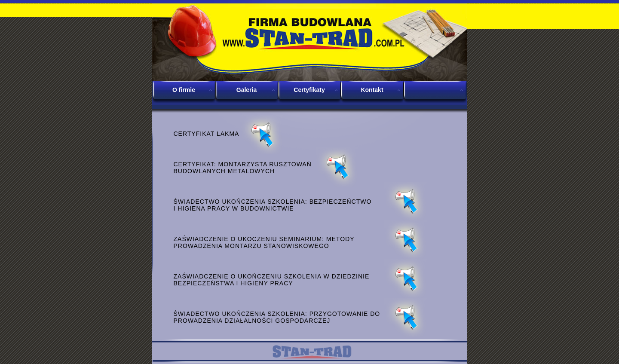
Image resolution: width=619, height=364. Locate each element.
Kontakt (372, 90)
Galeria (247, 90)
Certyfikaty (309, 90)
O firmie (184, 90)
